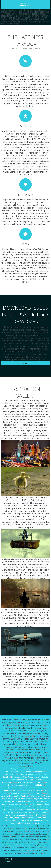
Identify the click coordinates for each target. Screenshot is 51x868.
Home (8, 861)
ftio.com (26, 785)
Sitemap (9, 858)
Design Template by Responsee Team (26, 769)
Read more (25, 363)
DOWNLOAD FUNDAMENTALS (29, 812)
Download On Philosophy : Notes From (17, 777)
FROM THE (25, 4)
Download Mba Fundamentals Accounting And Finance (30, 796)
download (42, 815)
